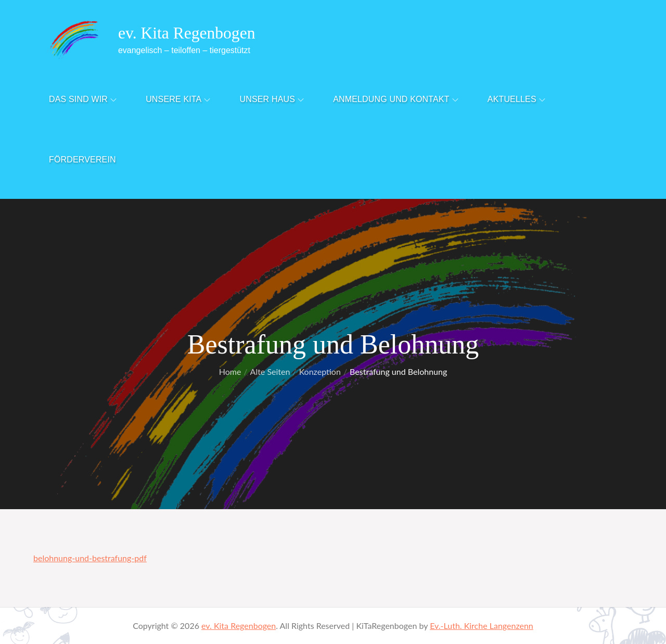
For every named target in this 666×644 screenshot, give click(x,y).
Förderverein (82, 160)
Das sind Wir (83, 99)
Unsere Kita (178, 99)
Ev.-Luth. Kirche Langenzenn (482, 626)
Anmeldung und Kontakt (396, 99)
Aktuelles (516, 99)
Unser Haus (272, 99)
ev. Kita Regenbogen (189, 33)
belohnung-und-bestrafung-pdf (90, 558)
